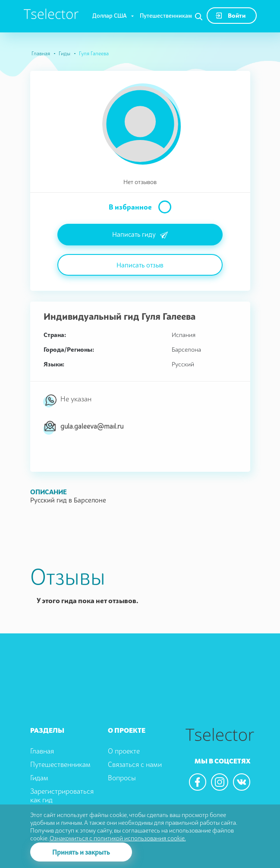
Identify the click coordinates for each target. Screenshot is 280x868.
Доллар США (110, 16)
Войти (231, 15)
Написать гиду (140, 235)
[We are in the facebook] (198, 782)
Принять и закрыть (81, 852)
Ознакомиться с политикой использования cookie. (118, 838)
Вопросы (122, 778)
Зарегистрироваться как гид (62, 796)
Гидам (39, 778)
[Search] (199, 17)
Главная (41, 53)
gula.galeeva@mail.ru (92, 426)
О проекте (124, 751)
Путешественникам (166, 16)
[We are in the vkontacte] (242, 782)
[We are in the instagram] (220, 782)
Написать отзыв (140, 265)
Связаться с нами (135, 764)
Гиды (64, 53)
